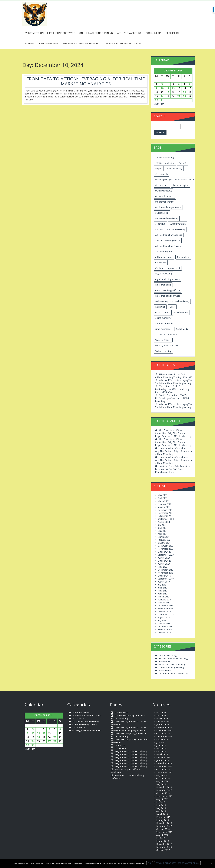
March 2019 (163, 597)
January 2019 (164, 603)
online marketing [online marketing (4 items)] (163, 318)
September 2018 (166, 615)
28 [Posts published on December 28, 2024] (184, 96)
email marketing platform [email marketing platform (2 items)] (168, 290)
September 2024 (166, 519)
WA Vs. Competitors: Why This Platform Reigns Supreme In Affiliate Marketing (173, 398)
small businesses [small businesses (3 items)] (163, 329)
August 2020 (164, 564)
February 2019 (165, 600)
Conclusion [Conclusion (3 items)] (161, 263)
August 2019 (164, 582)
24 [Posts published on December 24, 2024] (162, 96)
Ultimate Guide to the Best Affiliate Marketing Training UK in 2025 (174, 376)
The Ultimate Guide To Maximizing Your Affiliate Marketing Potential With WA (172, 389)
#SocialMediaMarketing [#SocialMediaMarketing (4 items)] (167, 218)
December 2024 (165, 510)
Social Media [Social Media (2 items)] (182, 329)
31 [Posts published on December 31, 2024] (162, 100)
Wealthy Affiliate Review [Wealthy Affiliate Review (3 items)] (167, 346)
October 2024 (164, 516)
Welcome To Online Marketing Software (50, 33)
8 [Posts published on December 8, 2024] (190, 84)
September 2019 (166, 579)
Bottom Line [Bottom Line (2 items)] (183, 257)
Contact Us (120, 745)
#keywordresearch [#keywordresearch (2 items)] (164, 196)
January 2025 (164, 507)
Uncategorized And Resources (123, 43)
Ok (150, 863)
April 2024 (162, 534)
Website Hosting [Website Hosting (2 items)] (163, 351)
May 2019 (162, 591)
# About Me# (121, 712)
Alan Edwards (166, 430)
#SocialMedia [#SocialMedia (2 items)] (162, 213)
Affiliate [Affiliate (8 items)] (159, 229)
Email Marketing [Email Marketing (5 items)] (163, 285)
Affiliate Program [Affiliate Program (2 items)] (163, 251)
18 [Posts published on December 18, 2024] (168, 92)
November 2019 (166, 573)
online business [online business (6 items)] (180, 312)
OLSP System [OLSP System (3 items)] (162, 312)
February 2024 (165, 540)
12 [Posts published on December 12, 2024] (173, 88)
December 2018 (165, 606)
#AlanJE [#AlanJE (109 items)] (183, 163)
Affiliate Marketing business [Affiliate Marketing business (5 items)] (169, 235)
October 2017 (164, 633)
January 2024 (164, 543)
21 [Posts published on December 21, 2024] (184, 92)
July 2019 (162, 585)
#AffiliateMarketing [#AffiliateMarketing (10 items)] (164, 157)
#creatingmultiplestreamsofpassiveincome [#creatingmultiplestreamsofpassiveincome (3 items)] (176, 180)
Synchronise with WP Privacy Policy (177, 863)
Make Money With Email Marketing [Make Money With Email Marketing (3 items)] (172, 301)
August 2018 (164, 618)
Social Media (154, 33)
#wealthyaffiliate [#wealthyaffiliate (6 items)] (178, 224)
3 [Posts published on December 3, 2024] (162, 84)
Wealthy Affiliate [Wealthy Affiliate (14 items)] (163, 340)
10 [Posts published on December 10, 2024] (162, 88)
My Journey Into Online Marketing (131, 751)
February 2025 (165, 504)
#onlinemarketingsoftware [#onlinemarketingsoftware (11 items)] (168, 207)
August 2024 (164, 522)
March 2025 (163, 501)
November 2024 (166, 513)
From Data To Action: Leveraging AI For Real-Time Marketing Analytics (86, 81)
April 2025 (162, 498)
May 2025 (162, 495)
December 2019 (165, 570)
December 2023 (165, 546)
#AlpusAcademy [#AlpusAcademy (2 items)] (174, 169)
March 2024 (163, 537)
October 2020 (164, 561)
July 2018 (162, 621)
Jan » (163, 104)
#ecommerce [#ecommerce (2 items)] (162, 185)
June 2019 (162, 588)
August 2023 (164, 558)
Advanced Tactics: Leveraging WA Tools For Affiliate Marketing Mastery (173, 382)
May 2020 (162, 567)
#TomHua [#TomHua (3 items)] (160, 224)
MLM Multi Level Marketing (41, 43)
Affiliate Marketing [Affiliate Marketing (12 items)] (176, 229)
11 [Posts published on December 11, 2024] (168, 88)
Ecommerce (173, 33)
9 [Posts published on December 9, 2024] (156, 88)
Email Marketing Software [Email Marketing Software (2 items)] (168, 296)
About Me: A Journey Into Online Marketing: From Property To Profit (129, 729)
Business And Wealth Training (81, 43)
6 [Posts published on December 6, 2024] (179, 84)
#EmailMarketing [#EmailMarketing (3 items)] (163, 191)
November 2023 (166, 549)
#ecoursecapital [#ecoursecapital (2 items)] (181, 185)
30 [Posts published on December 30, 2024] (156, 100)
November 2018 (166, 609)
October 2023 (164, 552)
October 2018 (164, 612)
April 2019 (162, 594)
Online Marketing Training (96, 33)
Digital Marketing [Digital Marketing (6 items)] (163, 274)
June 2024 (162, 528)
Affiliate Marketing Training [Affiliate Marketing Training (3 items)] (168, 246)
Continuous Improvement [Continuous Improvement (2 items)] (168, 268)
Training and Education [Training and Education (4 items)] (166, 334)
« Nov (156, 104)
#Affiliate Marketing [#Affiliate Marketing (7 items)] (165, 163)
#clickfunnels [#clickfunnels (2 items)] (161, 174)
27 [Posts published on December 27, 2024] (179, 96)
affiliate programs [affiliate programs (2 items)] (164, 257)
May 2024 (162, 531)
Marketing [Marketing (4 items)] (160, 307)
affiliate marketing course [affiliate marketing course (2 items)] (168, 240)
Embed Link (120, 748)
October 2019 (164, 576)
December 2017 (165, 627)
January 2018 (164, 624)
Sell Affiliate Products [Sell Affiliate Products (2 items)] (166, 323)
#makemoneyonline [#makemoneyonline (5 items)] (165, 202)
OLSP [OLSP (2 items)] (172, 307)
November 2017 (166, 630)
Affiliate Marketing (129, 33)
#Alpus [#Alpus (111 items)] (159, 169)
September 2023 (166, 555)
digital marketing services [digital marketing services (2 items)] (167, 279)
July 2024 (162, 525)
